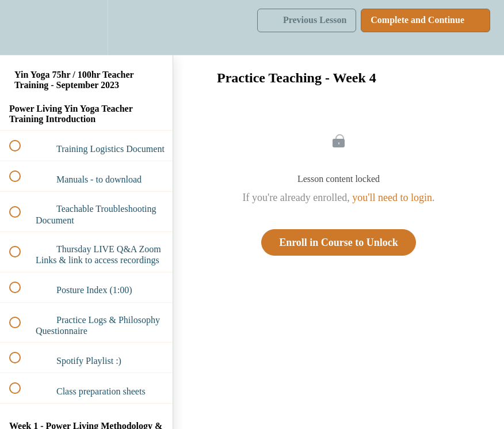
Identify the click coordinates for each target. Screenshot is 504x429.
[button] (21, 27)
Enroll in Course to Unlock (339, 242)
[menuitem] (86, 27)
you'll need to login (392, 198)
